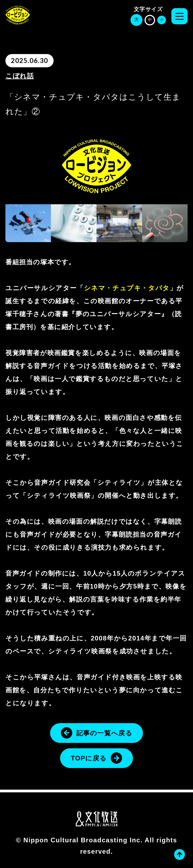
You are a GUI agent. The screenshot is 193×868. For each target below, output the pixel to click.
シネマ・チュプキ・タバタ (127, 288)
